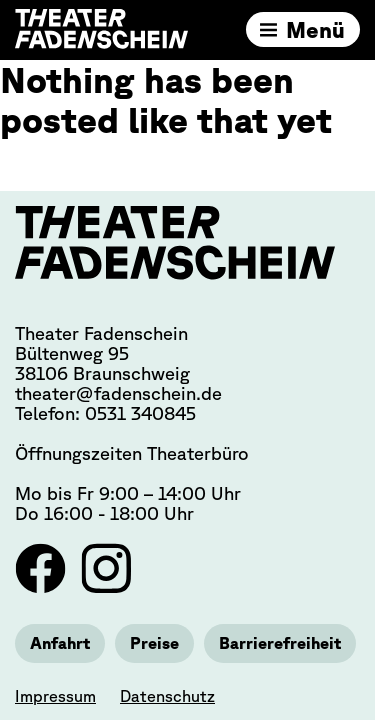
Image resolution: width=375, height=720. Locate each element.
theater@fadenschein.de (118, 393)
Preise (154, 643)
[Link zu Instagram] (106, 587)
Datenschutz (167, 696)
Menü (315, 29)
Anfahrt (60, 643)
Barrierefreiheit (280, 643)
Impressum (55, 696)
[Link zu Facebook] (43, 587)
